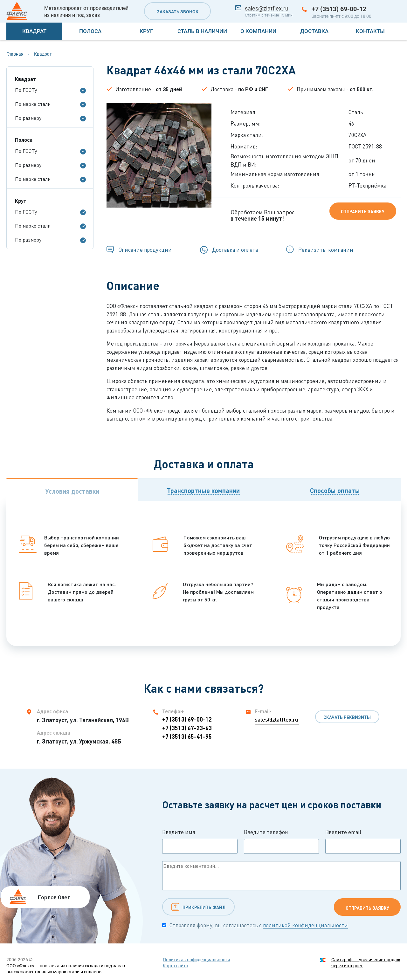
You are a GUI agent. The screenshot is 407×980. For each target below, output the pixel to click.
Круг (146, 31)
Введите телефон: (282, 841)
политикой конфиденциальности (305, 925)
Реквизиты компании (326, 250)
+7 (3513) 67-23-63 (187, 728)
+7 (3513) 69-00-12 (339, 9)
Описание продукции (145, 250)
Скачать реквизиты (347, 717)
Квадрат (34, 31)
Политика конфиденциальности (196, 960)
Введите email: (363, 841)
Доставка (314, 31)
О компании (258, 31)
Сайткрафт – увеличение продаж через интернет (366, 963)
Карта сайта (176, 966)
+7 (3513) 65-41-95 (187, 737)
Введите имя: (200, 841)
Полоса (90, 31)
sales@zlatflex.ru (267, 8)
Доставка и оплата (235, 250)
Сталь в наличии (202, 31)
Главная (15, 54)
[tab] (72, 490)
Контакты (370, 31)
